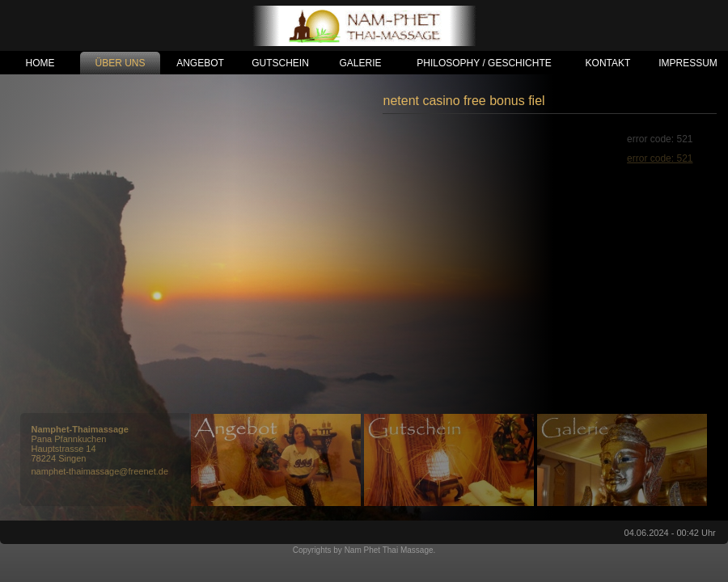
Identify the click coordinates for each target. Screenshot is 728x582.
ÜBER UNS (120, 63)
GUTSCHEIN (280, 63)
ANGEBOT (200, 63)
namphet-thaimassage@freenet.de (100, 471)
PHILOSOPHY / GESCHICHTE (484, 63)
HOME (40, 63)
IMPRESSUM (688, 63)
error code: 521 (660, 158)
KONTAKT (608, 63)
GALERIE (360, 63)
